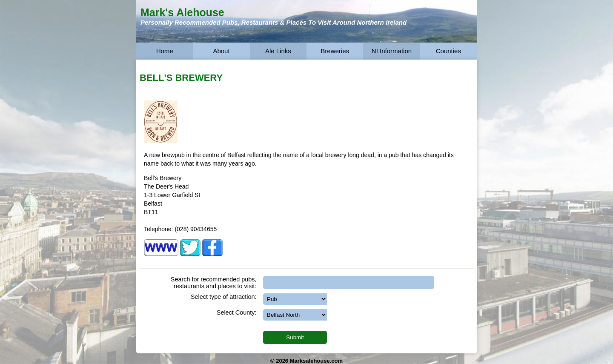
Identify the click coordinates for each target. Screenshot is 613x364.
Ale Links (278, 51)
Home (165, 51)
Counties (448, 51)
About (221, 51)
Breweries (335, 51)
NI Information (392, 51)
